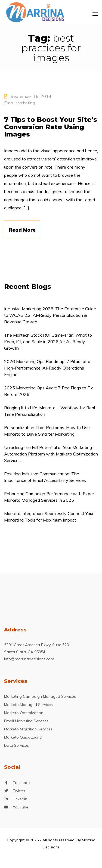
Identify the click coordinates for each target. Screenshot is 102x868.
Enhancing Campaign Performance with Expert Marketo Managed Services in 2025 (50, 497)
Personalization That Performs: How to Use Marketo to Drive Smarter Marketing (47, 431)
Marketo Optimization (24, 713)
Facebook (22, 783)
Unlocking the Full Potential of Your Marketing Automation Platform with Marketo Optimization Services (51, 454)
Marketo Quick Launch (24, 737)
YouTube (21, 807)
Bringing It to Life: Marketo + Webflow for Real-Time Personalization (50, 411)
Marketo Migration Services (28, 729)
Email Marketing (20, 103)
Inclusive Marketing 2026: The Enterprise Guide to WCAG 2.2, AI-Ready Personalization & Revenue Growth (50, 315)
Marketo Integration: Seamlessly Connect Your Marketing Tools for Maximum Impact (49, 517)
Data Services (16, 745)
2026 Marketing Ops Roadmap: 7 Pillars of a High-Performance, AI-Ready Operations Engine (47, 368)
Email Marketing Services (26, 721)
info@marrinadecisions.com (29, 659)
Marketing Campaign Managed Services (40, 696)
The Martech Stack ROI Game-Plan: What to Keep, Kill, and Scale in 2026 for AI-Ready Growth (48, 342)
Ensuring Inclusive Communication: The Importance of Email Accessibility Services (45, 477)
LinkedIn (20, 799)
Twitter (19, 791)
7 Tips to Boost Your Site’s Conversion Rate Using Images (51, 127)
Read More (22, 230)
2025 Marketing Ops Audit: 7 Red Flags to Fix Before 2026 (49, 391)
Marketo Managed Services (28, 705)
